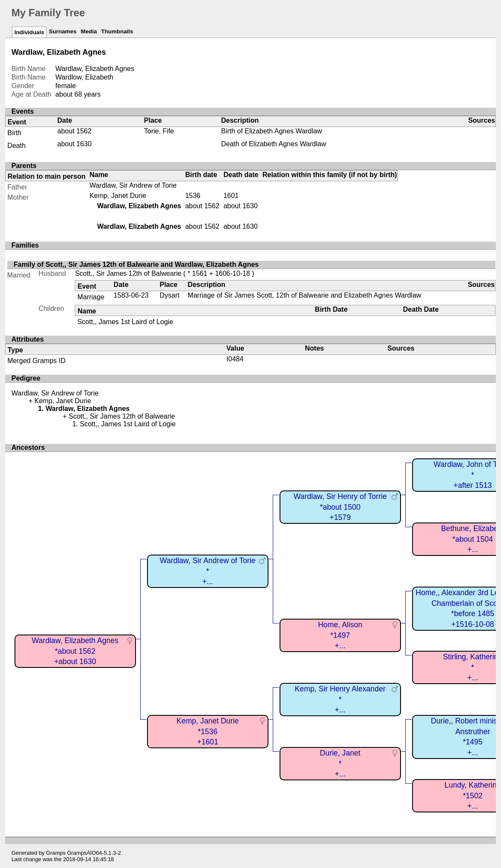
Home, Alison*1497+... (340, 635)
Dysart (169, 295)
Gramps (56, 853)
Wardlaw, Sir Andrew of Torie (133, 185)
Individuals (29, 32)
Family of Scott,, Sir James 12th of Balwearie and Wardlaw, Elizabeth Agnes (136, 264)
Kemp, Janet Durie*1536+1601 (208, 731)
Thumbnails (117, 31)
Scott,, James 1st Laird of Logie (125, 322)
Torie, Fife (159, 131)
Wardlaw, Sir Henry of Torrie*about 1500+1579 (340, 507)
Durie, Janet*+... (340, 763)
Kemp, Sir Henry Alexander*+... (340, 699)
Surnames (62, 31)
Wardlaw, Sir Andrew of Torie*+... (208, 571)
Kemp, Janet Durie (118, 196)
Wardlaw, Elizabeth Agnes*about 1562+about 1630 (75, 651)
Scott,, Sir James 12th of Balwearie (128, 273)
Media (89, 31)
